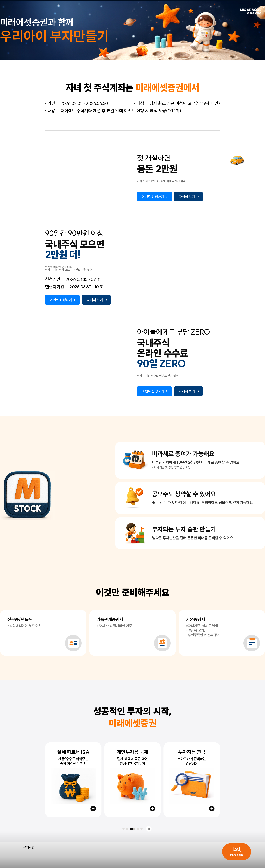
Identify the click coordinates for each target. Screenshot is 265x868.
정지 (149, 829)
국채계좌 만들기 (152, 809)
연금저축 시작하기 (212, 809)
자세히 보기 (187, 197)
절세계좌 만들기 (93, 809)
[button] (123, 829)
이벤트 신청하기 (153, 197)
